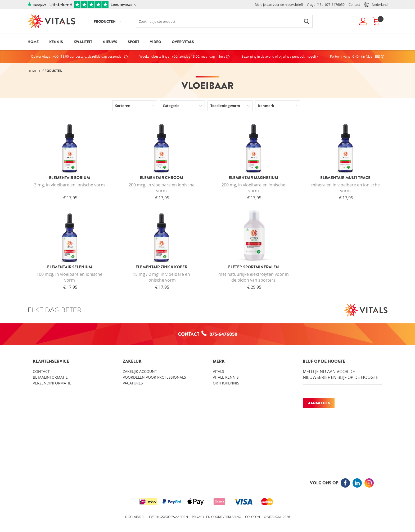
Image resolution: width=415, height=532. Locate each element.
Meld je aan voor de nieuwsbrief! (279, 4)
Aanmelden (319, 403)
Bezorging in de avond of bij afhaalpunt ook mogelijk (280, 56)
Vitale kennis (226, 377)
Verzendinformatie (52, 383)
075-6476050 (335, 4)
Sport (134, 42)
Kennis (56, 42)
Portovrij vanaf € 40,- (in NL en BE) (357, 56)
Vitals (218, 371)
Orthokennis (226, 383)
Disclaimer (134, 517)
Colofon (252, 517)
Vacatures (133, 383)
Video (155, 42)
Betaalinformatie (50, 377)
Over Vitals (183, 42)
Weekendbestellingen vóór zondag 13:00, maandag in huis (184, 56)
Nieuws (110, 42)
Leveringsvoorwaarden (168, 517)
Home (33, 42)
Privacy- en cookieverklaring (216, 517)
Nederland (376, 5)
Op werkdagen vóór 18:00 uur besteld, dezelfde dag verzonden (79, 56)
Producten (105, 21)
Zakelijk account (140, 371)
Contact (354, 4)
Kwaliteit (83, 42)
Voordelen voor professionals (154, 377)
